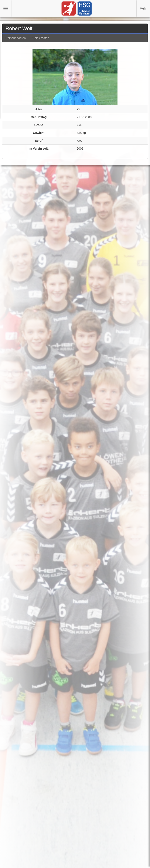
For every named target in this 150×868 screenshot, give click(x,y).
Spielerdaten (41, 38)
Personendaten (16, 38)
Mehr (143, 8)
